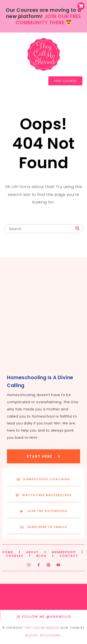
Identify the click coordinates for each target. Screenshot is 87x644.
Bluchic (32, 635)
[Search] (77, 228)
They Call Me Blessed (42, 628)
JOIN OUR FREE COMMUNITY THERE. (48, 19)
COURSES (15, 556)
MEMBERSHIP (64, 552)
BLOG (41, 556)
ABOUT (33, 552)
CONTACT (69, 556)
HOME (8, 552)
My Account (51, 635)
